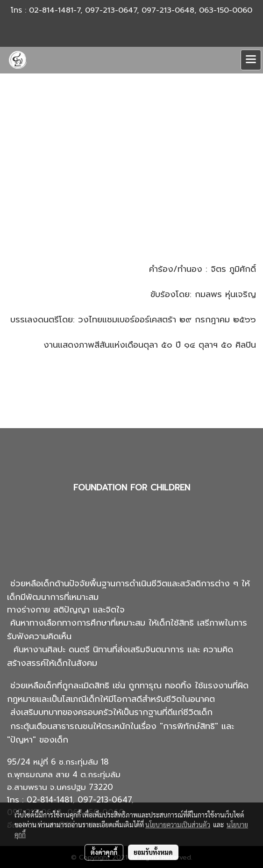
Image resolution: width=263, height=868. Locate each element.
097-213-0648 (168, 10)
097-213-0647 (111, 10)
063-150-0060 (226, 10)
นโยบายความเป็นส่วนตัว (178, 824)
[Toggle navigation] (251, 60)
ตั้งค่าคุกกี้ (104, 852)
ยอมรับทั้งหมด (153, 852)
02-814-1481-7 (55, 10)
